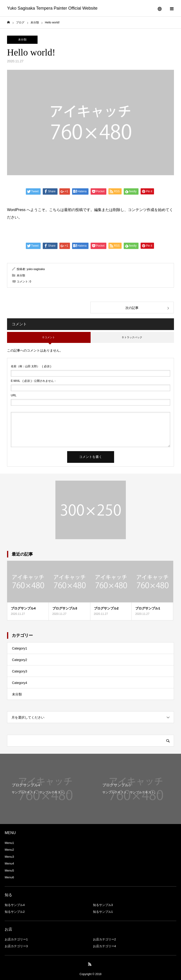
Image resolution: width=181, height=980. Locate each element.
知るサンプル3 (103, 905)
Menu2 (9, 850)
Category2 (20, 660)
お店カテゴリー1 (16, 939)
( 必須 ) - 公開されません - (33, 381)
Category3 (20, 671)
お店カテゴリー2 (104, 939)
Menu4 (9, 863)
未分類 (22, 40)
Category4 (20, 683)
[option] (45, 789)
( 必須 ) (31, 366)
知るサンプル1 (103, 912)
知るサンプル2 (15, 912)
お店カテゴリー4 (104, 946)
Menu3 (9, 857)
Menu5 (9, 870)
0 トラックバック (132, 337)
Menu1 (9, 843)
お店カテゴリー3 (16, 946)
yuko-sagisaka (36, 269)
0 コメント (49, 337)
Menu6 (9, 877)
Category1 (20, 648)
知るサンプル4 (15, 905)
